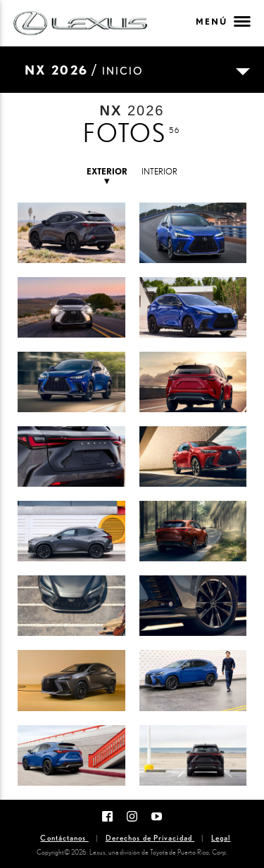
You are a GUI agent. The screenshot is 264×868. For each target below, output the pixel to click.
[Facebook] (107, 816)
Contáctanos (64, 837)
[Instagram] (132, 816)
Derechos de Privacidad (150, 837)
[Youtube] (157, 816)
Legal (221, 837)
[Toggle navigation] (132, 70)
